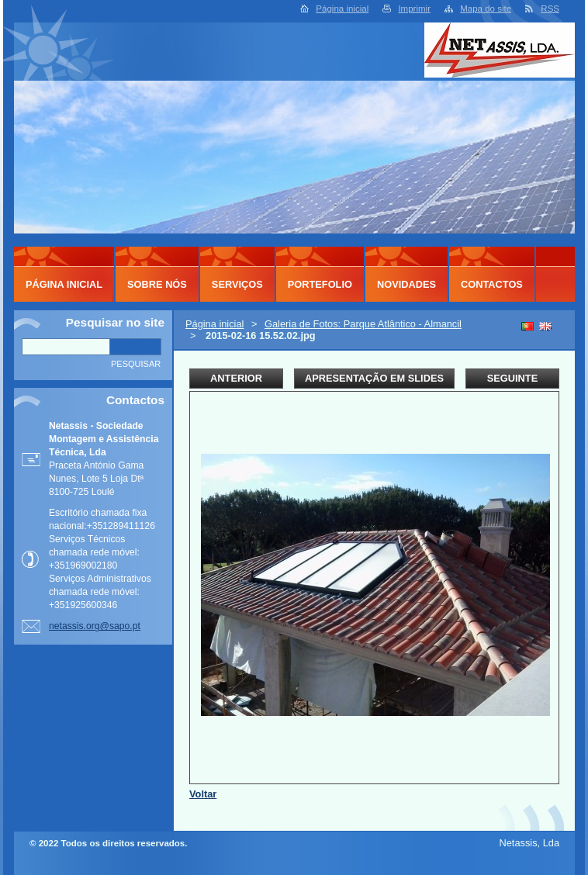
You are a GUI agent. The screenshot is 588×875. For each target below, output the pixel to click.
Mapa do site (486, 9)
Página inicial (342, 9)
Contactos (492, 284)
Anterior (236, 378)
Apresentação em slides (374, 378)
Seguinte (512, 378)
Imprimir (414, 9)
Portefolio (320, 284)
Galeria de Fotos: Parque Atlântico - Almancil (363, 324)
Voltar (203, 794)
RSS (550, 9)
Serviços (237, 284)
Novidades (406, 284)
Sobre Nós (157, 284)
